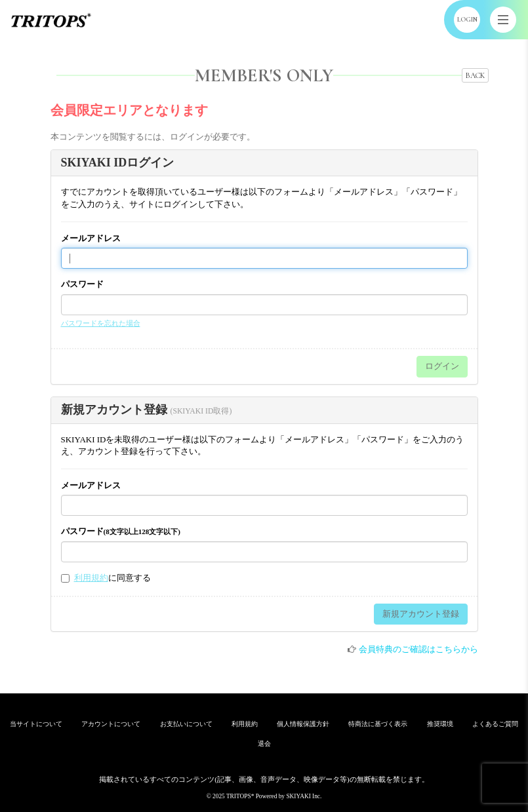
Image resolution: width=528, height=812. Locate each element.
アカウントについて (111, 724)
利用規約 (91, 578)
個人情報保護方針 (303, 724)
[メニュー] (503, 20)
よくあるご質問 (495, 724)
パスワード (82, 284)
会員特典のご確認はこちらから (418, 649)
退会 (264, 744)
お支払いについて (186, 724)
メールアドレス (91, 238)
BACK (475, 75)
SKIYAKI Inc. (304, 796)
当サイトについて (36, 724)
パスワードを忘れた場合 (101, 323)
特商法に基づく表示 (378, 724)
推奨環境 (440, 724)
